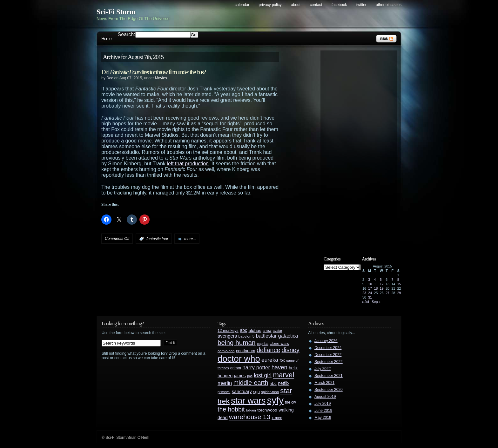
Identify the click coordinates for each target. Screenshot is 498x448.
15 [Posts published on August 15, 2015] (399, 284)
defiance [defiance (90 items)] (268, 350)
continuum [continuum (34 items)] (246, 351)
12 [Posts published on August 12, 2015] (382, 284)
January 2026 (326, 341)
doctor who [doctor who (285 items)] (239, 359)
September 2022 (329, 362)
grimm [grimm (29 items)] (236, 368)
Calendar (242, 5)
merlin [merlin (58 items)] (225, 383)
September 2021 (329, 376)
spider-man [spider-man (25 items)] (270, 392)
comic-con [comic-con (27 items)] (226, 351)
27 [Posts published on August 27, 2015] (387, 293)
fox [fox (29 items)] (282, 360)
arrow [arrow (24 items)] (267, 331)
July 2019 (323, 404)
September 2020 (329, 390)
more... (190, 239)
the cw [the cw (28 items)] (290, 402)
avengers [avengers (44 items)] (227, 336)
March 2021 (324, 383)
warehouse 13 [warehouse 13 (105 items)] (250, 417)
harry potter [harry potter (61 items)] (256, 368)
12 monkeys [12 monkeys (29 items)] (228, 331)
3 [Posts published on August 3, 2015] (369, 280)
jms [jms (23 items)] (250, 376)
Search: (127, 34)
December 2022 (328, 355)
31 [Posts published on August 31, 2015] (370, 297)
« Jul (365, 302)
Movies (161, 78)
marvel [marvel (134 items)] (283, 375)
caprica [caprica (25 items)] (263, 344)
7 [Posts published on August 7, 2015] (392, 280)
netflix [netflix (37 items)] (284, 383)
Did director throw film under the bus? (153, 72)
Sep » (376, 302)
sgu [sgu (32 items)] (256, 392)
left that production (188, 164)
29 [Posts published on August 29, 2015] (399, 293)
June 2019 (323, 411)
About (296, 5)
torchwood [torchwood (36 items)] (267, 410)
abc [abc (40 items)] (243, 330)
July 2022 (323, 369)
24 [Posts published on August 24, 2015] (370, 293)
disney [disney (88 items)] (291, 350)
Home (106, 39)
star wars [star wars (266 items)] (248, 401)
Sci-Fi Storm (116, 12)
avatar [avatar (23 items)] (278, 331)
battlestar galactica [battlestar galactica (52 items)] (277, 336)
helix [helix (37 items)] (293, 368)
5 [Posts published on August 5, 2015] (381, 280)
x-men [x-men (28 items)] (277, 418)
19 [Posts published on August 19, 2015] (382, 288)
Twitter (361, 5)
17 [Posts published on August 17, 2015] (370, 288)
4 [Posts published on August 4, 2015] (375, 280)
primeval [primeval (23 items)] (224, 392)
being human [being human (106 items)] (237, 343)
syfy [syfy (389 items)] (275, 400)
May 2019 (323, 418)
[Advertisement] (362, 148)
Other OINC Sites (389, 5)
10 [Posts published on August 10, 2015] (370, 284)
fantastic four (157, 239)
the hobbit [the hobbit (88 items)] (231, 409)
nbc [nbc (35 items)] (273, 383)
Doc (110, 78)
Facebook (339, 5)
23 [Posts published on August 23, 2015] (364, 293)
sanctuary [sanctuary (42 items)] (242, 392)
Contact (316, 5)
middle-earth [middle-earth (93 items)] (251, 383)
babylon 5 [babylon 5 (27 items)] (246, 336)
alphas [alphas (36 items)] (255, 330)
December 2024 (328, 348)
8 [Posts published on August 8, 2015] (398, 280)
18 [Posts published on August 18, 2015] (376, 288)
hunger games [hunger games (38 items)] (232, 376)
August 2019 (325, 397)
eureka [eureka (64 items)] (270, 360)
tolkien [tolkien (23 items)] (251, 410)
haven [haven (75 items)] (279, 367)
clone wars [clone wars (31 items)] (279, 344)
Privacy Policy (270, 5)
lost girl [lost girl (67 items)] (263, 375)
